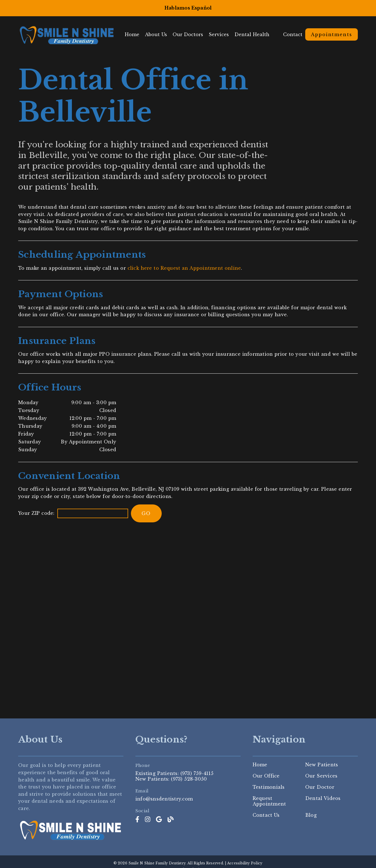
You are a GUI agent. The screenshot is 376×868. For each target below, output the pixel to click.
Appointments (332, 34)
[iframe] (188, 618)
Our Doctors (191, 34)
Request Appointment (269, 801)
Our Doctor (320, 787)
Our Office (266, 776)
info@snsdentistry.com (164, 799)
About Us (159, 34)
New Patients (322, 765)
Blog (311, 815)
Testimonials (269, 787)
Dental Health (255, 34)
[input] (93, 513)
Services (222, 34)
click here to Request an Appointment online (184, 268)
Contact (293, 34)
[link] (137, 820)
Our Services (321, 776)
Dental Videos (323, 799)
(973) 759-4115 (197, 773)
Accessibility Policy (245, 863)
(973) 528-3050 (189, 779)
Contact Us (266, 815)
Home (135, 34)
